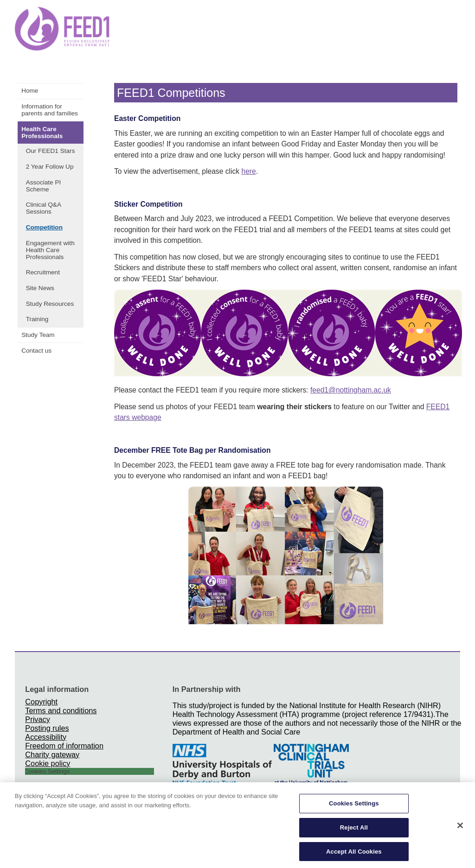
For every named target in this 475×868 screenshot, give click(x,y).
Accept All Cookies (354, 854)
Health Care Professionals (42, 133)
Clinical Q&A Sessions (44, 208)
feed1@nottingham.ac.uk (351, 390)
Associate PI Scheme (44, 186)
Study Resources (50, 304)
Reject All (354, 830)
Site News (40, 288)
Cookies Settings (354, 807)
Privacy (37, 719)
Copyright (41, 702)
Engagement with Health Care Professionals (50, 250)
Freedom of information (64, 746)
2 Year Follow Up (50, 167)
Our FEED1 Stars (51, 151)
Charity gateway (52, 754)
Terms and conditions (61, 710)
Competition (44, 227)
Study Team (38, 335)
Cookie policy (48, 763)
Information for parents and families (50, 110)
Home (30, 91)
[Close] (460, 829)
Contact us (36, 351)
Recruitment (43, 272)
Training (37, 319)
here (248, 171)
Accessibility (46, 737)
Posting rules (47, 728)
